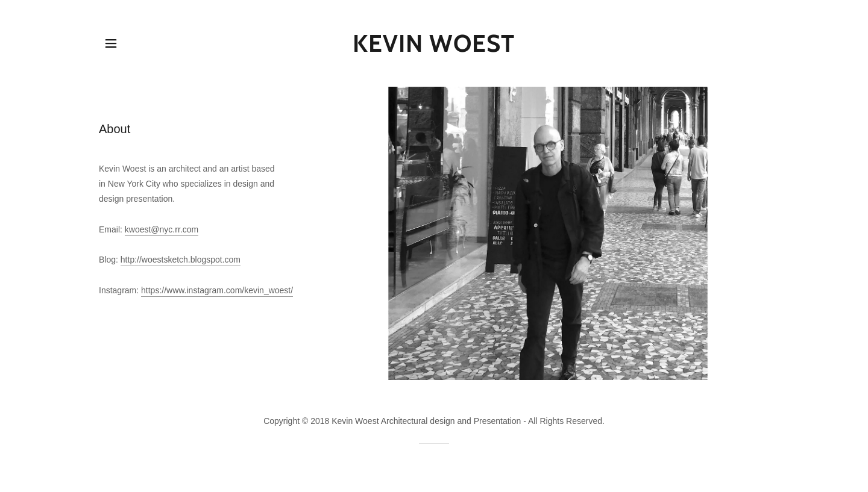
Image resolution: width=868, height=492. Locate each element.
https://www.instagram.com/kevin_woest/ (217, 290)
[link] (434, 49)
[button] (111, 43)
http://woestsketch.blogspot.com (181, 260)
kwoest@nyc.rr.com (162, 229)
